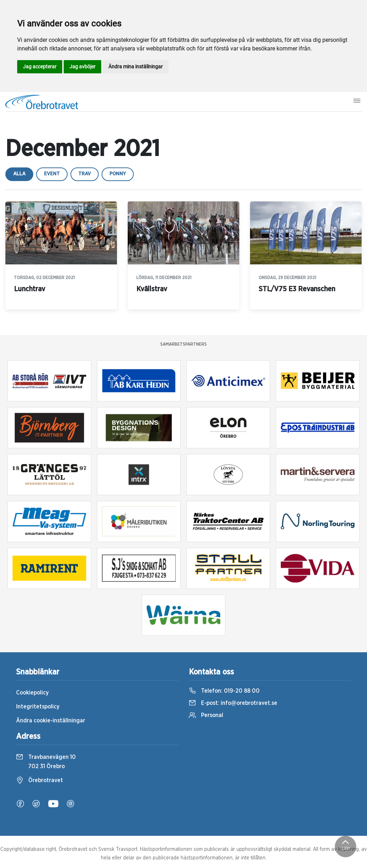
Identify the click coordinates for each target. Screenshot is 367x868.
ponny (118, 174)
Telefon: (224, 691)
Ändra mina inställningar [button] (136, 67)
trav (85, 174)
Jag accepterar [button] (40, 67)
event (52, 174)
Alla (19, 174)
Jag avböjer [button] (82, 67)
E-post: (233, 703)
